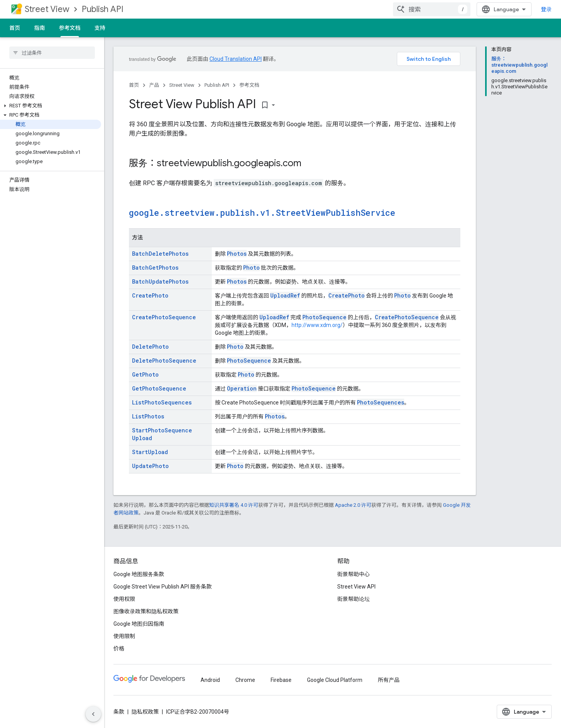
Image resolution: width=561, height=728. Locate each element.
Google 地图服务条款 (139, 574)
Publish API (103, 9)
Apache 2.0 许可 (353, 505)
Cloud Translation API (236, 59)
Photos (237, 254)
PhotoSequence (324, 317)
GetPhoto (145, 374)
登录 (546, 9)
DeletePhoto (150, 347)
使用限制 (124, 636)
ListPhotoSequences (162, 402)
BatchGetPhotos (155, 268)
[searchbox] (52, 53)
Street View (47, 9)
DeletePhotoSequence (164, 361)
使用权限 (124, 599)
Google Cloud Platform (335, 680)
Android (210, 680)
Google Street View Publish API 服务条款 (163, 587)
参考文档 (249, 85)
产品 (154, 85)
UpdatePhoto (150, 466)
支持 (100, 28)
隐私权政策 (145, 712)
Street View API (356, 587)
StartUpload (150, 452)
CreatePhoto (150, 295)
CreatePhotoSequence (164, 317)
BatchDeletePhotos (160, 254)
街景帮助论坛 (353, 599)
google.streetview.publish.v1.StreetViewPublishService (262, 213)
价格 (119, 649)
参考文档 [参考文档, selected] (70, 28)
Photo (251, 268)
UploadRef (285, 295)
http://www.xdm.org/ (317, 325)
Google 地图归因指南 (139, 624)
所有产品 (389, 680)
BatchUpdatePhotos (160, 281)
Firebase (281, 680)
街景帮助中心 (353, 574)
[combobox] (432, 9)
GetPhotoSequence (159, 388)
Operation (242, 388)
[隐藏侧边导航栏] (93, 714)
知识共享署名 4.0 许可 (234, 505)
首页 (15, 28)
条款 (119, 712)
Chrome (245, 680)
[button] (51, 106)
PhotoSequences (381, 402)
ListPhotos (148, 416)
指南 (39, 28)
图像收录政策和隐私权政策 (146, 611)
